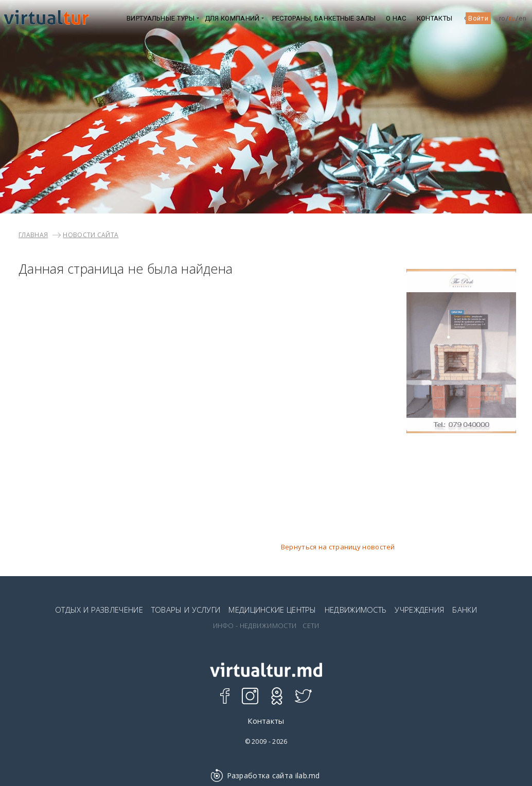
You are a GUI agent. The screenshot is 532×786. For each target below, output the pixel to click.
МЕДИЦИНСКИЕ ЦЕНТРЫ (272, 610)
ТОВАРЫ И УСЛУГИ (186, 610)
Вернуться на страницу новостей (338, 547)
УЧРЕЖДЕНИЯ (419, 610)
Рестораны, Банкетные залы (324, 18)
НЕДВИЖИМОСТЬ (356, 610)
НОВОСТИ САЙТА (91, 235)
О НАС (396, 18)
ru (512, 18)
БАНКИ (465, 610)
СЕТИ (311, 626)
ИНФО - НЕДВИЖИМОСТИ (255, 626)
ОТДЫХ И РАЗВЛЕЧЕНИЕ (99, 610)
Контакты (435, 18)
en (522, 18)
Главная (33, 235)
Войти (478, 18)
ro (502, 18)
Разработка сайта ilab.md (266, 775)
